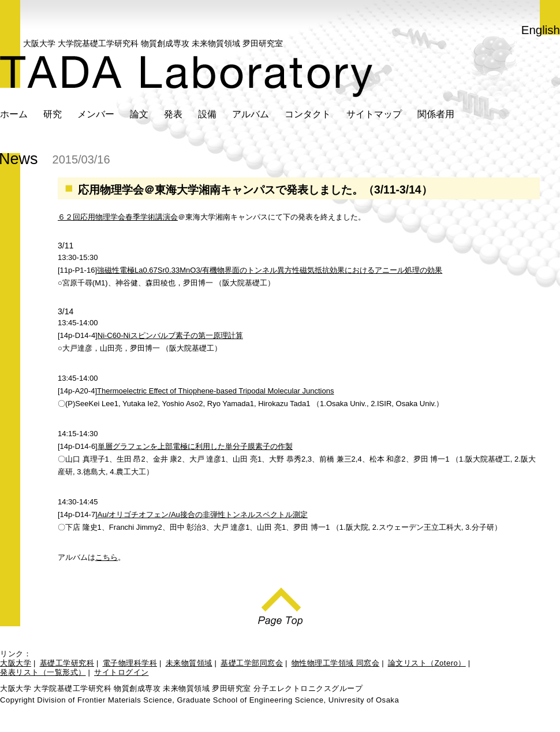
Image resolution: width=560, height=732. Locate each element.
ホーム (14, 114)
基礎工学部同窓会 (252, 663)
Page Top (280, 604)
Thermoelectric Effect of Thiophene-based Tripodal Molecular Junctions (215, 391)
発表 (173, 114)
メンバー (96, 114)
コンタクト (308, 114)
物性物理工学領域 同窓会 (336, 663)
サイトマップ (374, 114)
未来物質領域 (189, 663)
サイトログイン (122, 672)
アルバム (251, 114)
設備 (207, 114)
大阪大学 (16, 663)
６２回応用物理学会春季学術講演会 (118, 217)
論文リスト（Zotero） (427, 663)
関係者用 (436, 114)
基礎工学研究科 (67, 663)
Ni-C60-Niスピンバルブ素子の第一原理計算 (170, 335)
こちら (107, 557)
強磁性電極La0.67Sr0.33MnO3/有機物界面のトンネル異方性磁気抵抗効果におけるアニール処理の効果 (270, 270)
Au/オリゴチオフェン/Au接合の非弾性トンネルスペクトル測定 (203, 514)
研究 (53, 114)
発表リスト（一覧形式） (43, 672)
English (541, 30)
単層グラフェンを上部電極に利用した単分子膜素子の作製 (195, 446)
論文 (139, 114)
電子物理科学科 (130, 663)
